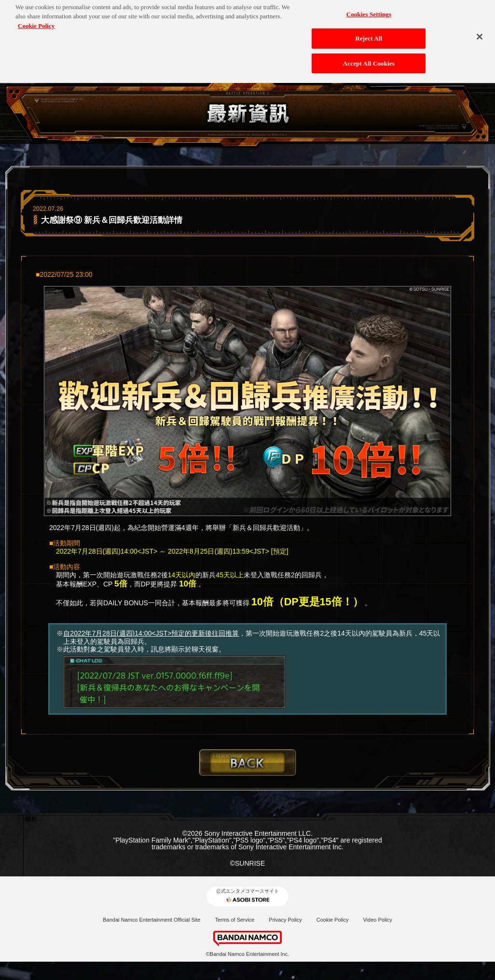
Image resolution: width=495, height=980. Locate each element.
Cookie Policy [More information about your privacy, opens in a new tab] (36, 17)
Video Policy (377, 920)
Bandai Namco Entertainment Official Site (151, 920)
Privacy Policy (285, 920)
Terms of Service (234, 920)
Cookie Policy (333, 920)
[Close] (480, 28)
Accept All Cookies (369, 55)
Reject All (369, 30)
